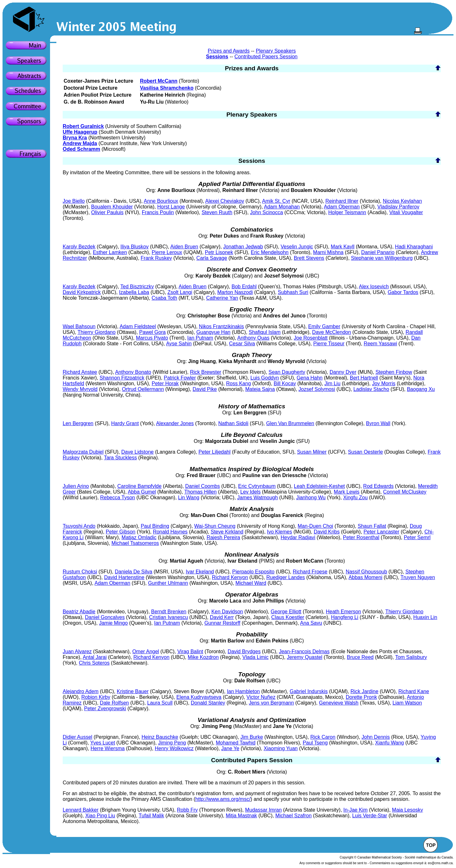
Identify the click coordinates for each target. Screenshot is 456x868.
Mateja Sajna (260, 389)
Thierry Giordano (97, 332)
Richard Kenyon (230, 577)
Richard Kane (414, 691)
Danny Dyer (343, 372)
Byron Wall (378, 423)
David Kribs (327, 532)
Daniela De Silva (133, 572)
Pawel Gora (153, 332)
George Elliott (286, 612)
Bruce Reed (360, 657)
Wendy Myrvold (80, 389)
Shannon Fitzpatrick (122, 378)
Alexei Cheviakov (225, 201)
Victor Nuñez (261, 697)
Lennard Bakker (81, 810)
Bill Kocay (285, 383)
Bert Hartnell (364, 378)
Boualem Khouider (112, 207)
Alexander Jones (175, 423)
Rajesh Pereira (223, 537)
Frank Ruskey (156, 258)
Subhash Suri (293, 292)
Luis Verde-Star (370, 816)
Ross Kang (238, 383)
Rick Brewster (206, 372)
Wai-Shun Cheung (215, 526)
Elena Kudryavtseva (199, 697)
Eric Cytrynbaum (257, 486)
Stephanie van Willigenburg (382, 258)
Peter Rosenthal (361, 537)
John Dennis (376, 737)
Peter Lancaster (381, 532)
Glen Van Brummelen (290, 423)
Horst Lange (171, 207)
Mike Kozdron (203, 657)
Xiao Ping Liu (100, 816)
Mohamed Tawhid (235, 743)
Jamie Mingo (114, 623)
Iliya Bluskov (134, 247)
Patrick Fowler (180, 378)
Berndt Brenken (169, 612)
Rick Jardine (364, 691)
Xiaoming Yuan (281, 748)
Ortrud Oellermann (143, 389)
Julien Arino (76, 486)
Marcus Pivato (152, 338)
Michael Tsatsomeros (135, 543)
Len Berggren (78, 423)
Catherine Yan (222, 298)
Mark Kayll (343, 247)
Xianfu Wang (390, 743)
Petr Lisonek (219, 252)
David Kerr (222, 617)
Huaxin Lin (425, 617)
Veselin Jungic (297, 247)
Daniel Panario (378, 252)
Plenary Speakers (276, 51)
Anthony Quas (253, 338)
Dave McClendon (332, 332)
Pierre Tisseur (329, 344)
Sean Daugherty (287, 372)
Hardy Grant (125, 423)
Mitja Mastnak (241, 816)
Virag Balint (190, 651)
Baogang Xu (421, 389)
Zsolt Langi (180, 292)
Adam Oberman (342, 207)
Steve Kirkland (227, 532)
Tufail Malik (151, 816)
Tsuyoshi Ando (79, 526)
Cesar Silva (242, 344)
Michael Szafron (293, 816)
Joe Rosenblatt (311, 338)
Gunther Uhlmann (168, 583)
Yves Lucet (103, 743)
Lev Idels (250, 492)
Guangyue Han (213, 332)
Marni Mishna (328, 252)
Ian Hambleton (243, 691)
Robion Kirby (96, 697)
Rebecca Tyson (117, 498)
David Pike (205, 389)
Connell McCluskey (405, 492)
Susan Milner (312, 452)
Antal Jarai (95, 657)
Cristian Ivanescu (169, 617)
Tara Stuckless (120, 458)
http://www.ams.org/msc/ (223, 799)
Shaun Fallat (372, 526)
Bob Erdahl (244, 287)
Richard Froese (310, 572)
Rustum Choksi (80, 572)
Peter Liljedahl (215, 452)
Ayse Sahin (179, 344)
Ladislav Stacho (371, 389)
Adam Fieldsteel (138, 326)
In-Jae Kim (355, 810)
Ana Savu (311, 623)
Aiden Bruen (184, 247)
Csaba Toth (165, 298)
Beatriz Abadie (79, 612)
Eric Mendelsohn (270, 252)
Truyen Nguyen (418, 577)
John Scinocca (267, 212)
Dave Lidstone (137, 452)
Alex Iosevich (374, 287)
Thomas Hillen (200, 492)
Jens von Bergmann (271, 703)
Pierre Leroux (167, 252)
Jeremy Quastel (305, 657)
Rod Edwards (378, 486)
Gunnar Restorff (222, 623)
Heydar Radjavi (298, 537)
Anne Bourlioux (161, 201)
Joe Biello (74, 201)
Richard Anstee (80, 372)
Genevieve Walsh (339, 703)
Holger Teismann (347, 212)
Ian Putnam (200, 338)
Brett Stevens (309, 258)
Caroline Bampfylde (140, 486)
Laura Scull (160, 703)
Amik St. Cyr (276, 201)
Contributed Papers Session (266, 57)
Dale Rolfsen (114, 703)
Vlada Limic (255, 657)
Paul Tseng (315, 743)
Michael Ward (251, 583)
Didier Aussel (77, 737)
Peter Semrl (417, 537)
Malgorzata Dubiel (83, 452)
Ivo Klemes (279, 532)
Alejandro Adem (81, 691)
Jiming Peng (172, 743)
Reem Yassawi (380, 344)
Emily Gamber (324, 326)
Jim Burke (252, 737)
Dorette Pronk (361, 697)
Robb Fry (187, 810)
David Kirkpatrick (82, 292)
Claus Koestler (288, 617)
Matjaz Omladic (139, 537)
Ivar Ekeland (200, 572)
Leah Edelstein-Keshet (319, 486)
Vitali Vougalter (406, 212)
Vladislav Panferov (399, 207)
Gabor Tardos (403, 292)
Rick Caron (323, 737)
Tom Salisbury (411, 657)
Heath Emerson (343, 612)
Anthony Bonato (133, 372)
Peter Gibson (120, 532)
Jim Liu (332, 383)
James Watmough (257, 498)
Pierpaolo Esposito (253, 572)
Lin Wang (189, 498)
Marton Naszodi (235, 292)
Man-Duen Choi (315, 526)
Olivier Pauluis (107, 212)
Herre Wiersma (108, 748)
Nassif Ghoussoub (367, 572)
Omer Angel (146, 651)
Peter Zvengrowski (105, 708)
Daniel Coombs (203, 486)
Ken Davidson (227, 612)
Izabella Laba (134, 292)
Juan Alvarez (77, 651)
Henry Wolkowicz (174, 748)
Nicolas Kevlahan (402, 201)
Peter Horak (165, 383)
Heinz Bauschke (160, 737)
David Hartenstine (124, 577)
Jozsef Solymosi (317, 389)
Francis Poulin (158, 212)
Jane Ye (230, 748)
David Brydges (244, 651)
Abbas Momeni (366, 577)
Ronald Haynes (170, 532)
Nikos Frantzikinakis (221, 326)
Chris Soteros (94, 663)
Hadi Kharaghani (414, 247)
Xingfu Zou (355, 498)
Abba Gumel (142, 492)
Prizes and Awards (229, 51)
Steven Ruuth (217, 212)
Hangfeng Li (345, 617)
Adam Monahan (282, 207)
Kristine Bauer (133, 691)
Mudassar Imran (263, 810)
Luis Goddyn (265, 378)
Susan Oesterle (365, 452)
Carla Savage (212, 258)
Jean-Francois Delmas (304, 651)
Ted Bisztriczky (137, 287)
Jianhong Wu (311, 498)
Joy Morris (384, 383)
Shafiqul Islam (265, 332)
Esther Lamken (110, 252)
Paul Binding (155, 526)
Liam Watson (407, 703)
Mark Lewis (347, 492)
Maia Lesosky (408, 810)
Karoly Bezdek (79, 247)
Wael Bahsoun (79, 326)
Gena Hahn (310, 378)
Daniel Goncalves (105, 617)
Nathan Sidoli (233, 423)
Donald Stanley (208, 703)
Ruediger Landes (286, 577)
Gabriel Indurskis (309, 691)
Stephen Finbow (394, 372)
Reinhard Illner (342, 201)
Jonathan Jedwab (243, 247)
